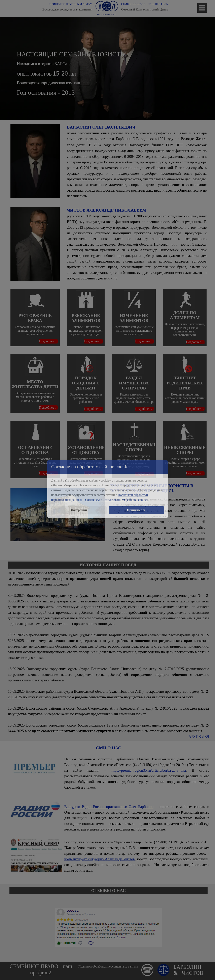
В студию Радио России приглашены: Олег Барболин (109, 807)
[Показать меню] (202, 8)
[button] (147, 966)
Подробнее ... (48, 341)
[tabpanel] (109, 69)
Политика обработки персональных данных (108, 966)
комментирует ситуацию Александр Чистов (100, 859)
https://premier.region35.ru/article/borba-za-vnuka (148, 770)
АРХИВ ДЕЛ (199, 737)
